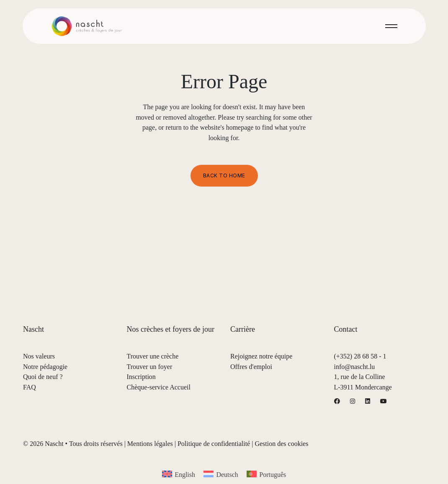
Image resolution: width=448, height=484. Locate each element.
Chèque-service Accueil (159, 387)
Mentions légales (150, 444)
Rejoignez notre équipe (261, 356)
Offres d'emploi (251, 367)
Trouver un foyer (150, 367)
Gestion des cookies (281, 444)
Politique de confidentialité (214, 444)
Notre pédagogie (45, 367)
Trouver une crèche (153, 356)
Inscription (141, 377)
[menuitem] (179, 474)
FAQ (30, 387)
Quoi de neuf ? (43, 377)
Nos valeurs (39, 356)
